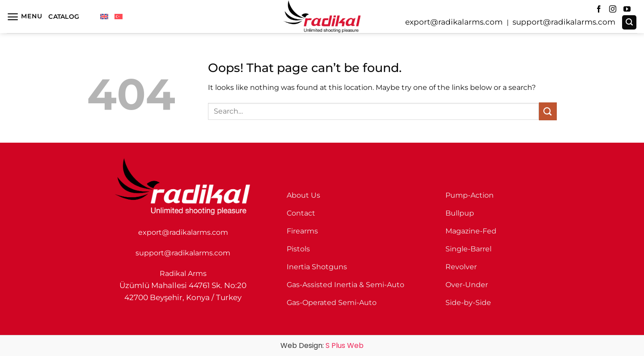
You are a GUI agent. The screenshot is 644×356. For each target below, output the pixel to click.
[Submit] (548, 111)
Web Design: (322, 345)
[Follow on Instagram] (613, 9)
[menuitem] (104, 17)
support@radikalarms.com (564, 22)
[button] (24, 17)
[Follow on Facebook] (599, 9)
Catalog (64, 17)
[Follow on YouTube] (627, 9)
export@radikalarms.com (454, 22)
